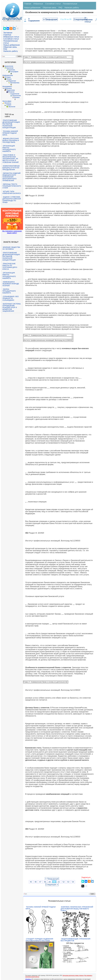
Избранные (38, 4)
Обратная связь (10, 47)
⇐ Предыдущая (50, 19)
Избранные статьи (11, 37)
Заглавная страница (8, 34)
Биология (10, 68)
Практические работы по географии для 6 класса (10, 266)
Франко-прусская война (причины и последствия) (11, 140)
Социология (15, 94)
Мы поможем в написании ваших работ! (12, 232)
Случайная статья (11, 39)
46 (36, 882)
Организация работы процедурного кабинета (9, 149)
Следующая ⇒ (80, 19)
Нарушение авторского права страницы (73, 975)
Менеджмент (7, 86)
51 (59, 882)
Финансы (8, 103)
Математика (15, 83)
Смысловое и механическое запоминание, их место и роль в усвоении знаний (10, 159)
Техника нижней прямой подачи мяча (41, 908)
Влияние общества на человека (11, 248)
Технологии (16, 96)
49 (50, 882)
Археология (9, 66)
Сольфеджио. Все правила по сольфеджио (10, 298)
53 (68, 882)
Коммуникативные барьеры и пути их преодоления (11, 168)
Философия (7, 101)
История (7, 77)
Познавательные (70, 4)
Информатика (8, 75)
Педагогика (10, 90)
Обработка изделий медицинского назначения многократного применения (11, 177)
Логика (9, 79)
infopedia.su (28, 979)
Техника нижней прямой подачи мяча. (10, 133)
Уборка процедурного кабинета (9, 291)
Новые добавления (12, 45)
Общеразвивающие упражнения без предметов (76, 940)
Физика (17, 97)
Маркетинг (12, 81)
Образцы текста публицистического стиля (12, 186)
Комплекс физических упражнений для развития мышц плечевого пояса (77, 909)
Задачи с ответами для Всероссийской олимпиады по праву (12, 200)
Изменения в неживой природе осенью (11, 284)
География (14, 72)
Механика (8, 88)
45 (31, 882)
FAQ (5, 49)
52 (64, 882)
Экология (12, 107)
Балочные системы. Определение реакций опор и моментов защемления (12, 307)
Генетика (12, 70)
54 (73, 882)
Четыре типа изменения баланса (12, 192)
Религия (11, 92)
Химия (9, 105)
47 (40, 882)
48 (45, 882)
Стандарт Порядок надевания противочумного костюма (39, 940)
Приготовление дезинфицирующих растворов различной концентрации (11, 124)
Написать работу (11, 51)
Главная (28, 4)
